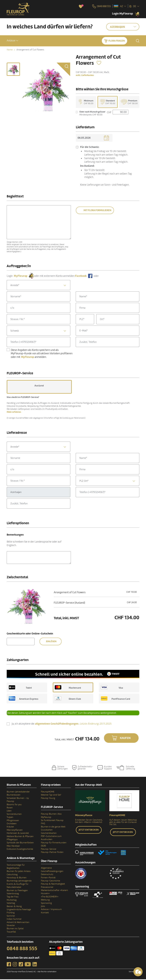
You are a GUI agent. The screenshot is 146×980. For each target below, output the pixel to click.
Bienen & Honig (14, 907)
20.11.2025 (96, 724)
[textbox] (38, 286)
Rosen (10, 808)
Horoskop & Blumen (17, 878)
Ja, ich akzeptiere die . (62, 725)
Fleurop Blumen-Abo (51, 815)
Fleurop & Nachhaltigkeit (53, 885)
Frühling (11, 913)
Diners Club (68, 699)
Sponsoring (46, 904)
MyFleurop (46, 818)
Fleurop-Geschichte (50, 881)
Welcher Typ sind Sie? (51, 796)
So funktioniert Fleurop (52, 821)
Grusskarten (47, 831)
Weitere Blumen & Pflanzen (20, 837)
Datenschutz (47, 875)
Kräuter (10, 827)
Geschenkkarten (49, 834)
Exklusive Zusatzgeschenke (20, 850)
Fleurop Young (48, 799)
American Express (24, 699)
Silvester (11, 926)
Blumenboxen (14, 796)
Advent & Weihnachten (18, 923)
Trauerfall (11, 933)
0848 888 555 (22, 949)
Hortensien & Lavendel (18, 834)
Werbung (45, 901)
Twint (20, 688)
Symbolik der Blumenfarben (20, 843)
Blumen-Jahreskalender (18, 792)
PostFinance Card (115, 699)
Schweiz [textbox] (15, 331)
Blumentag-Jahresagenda (19, 881)
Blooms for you (14, 805)
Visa (112, 688)
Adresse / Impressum (51, 910)
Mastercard (68, 688)
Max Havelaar (13, 847)
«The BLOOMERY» (50, 897)
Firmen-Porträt (48, 878)
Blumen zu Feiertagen (17, 891)
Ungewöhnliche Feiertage (19, 910)
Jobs (43, 907)
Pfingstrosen (13, 821)
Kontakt (45, 913)
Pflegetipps (12, 840)
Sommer (11, 917)
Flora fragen (117, 40)
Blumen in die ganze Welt (53, 827)
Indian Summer (14, 920)
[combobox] (38, 286)
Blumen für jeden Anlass (19, 872)
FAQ (43, 824)
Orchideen (12, 824)
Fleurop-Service (49, 850)
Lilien (9, 811)
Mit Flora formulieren (97, 211)
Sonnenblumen (14, 815)
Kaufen (125, 739)
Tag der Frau (13, 897)
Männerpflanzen (15, 831)
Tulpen (10, 818)
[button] (12, 40)
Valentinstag (13, 894)
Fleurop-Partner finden (52, 853)
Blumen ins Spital (15, 929)
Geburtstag (12, 875)
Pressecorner (47, 888)
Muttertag (12, 901)
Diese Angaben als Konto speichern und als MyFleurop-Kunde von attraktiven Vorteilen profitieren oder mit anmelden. (42, 354)
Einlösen (51, 642)
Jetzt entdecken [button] (89, 831)
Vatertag (11, 904)
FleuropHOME (48, 792)
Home (10, 50)
